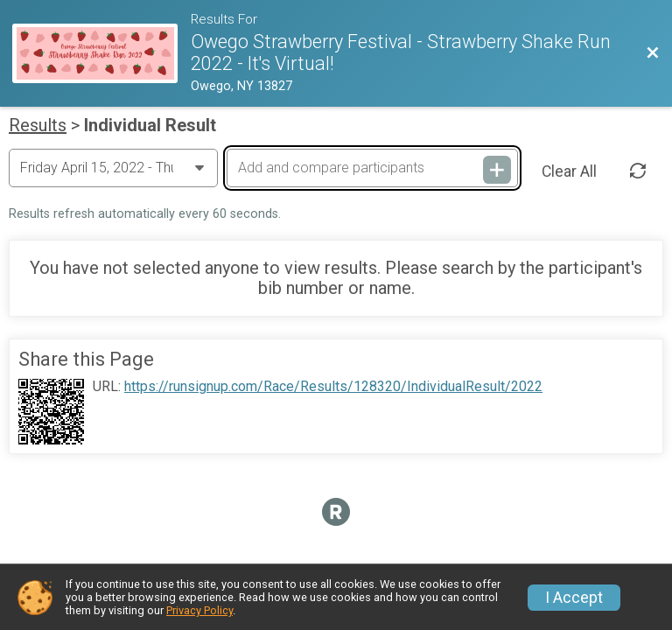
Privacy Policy (199, 610)
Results (38, 125)
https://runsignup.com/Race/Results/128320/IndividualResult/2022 (333, 387)
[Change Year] (113, 168)
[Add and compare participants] (372, 168)
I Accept (574, 598)
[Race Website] (101, 54)
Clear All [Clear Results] (569, 171)
